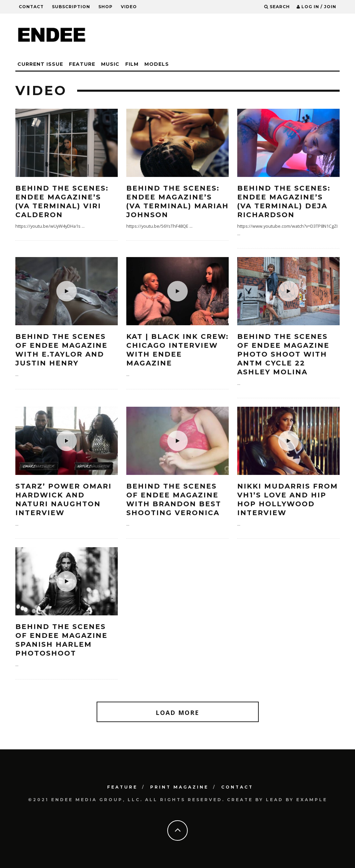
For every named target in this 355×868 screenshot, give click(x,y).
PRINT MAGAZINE (179, 787)
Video (129, 7)
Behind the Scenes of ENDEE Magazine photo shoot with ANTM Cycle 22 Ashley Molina (283, 354)
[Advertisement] (215, 36)
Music (110, 64)
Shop (105, 7)
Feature (82, 64)
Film (132, 64)
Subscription (71, 7)
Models (157, 64)
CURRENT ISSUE (40, 64)
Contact (31, 7)
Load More (177, 713)
